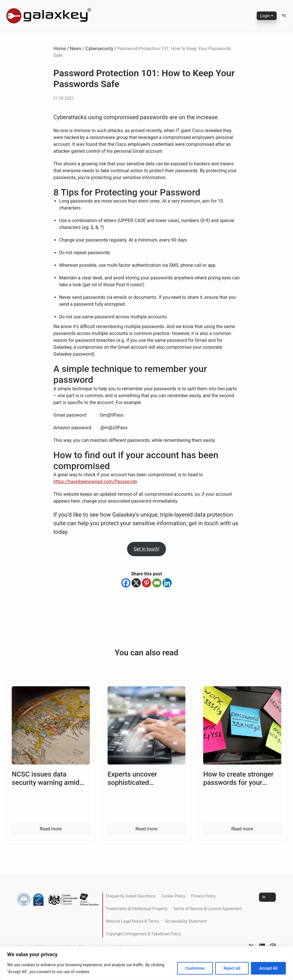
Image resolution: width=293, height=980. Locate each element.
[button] (284, 16)
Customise (195, 968)
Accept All (268, 968)
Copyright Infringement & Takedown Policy (143, 934)
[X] (136, 583)
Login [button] (265, 16)
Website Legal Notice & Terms (132, 921)
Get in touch (267, 897)
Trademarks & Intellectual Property (137, 909)
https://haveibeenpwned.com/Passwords (95, 482)
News (76, 49)
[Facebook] (126, 583)
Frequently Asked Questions (131, 896)
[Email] (157, 583)
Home (60, 49)
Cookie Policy (173, 896)
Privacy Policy (203, 896)
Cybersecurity (99, 49)
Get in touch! (146, 549)
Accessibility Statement (186, 921)
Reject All (232, 968)
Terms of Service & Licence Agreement (207, 909)
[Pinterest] (146, 583)
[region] (146, 963)
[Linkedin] (167, 583)
